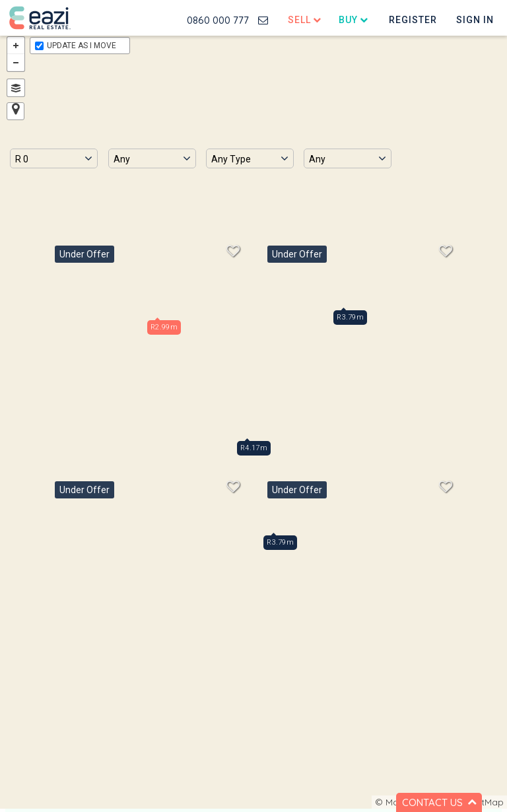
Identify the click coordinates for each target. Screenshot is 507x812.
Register (413, 20)
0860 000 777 (218, 20)
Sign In (475, 20)
